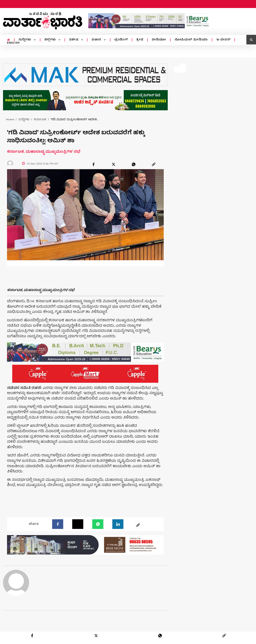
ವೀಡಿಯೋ (159, 40)
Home (10, 120)
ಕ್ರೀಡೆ (140, 40)
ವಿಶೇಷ (74, 40)
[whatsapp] (134, 164)
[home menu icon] (9, 40)
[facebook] (93, 164)
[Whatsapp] (98, 524)
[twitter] (114, 164)
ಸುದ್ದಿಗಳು (25, 40)
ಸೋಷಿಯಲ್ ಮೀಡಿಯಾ (191, 40)
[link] (154, 164)
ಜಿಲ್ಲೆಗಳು (51, 40)
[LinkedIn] (118, 524)
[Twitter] (78, 524)
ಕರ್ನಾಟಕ (40, 120)
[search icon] (251, 40)
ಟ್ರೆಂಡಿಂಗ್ (121, 40)
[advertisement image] (149, 21)
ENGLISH (13, 43)
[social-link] (138, 525)
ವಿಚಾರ (97, 40)
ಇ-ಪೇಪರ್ (223, 40)
